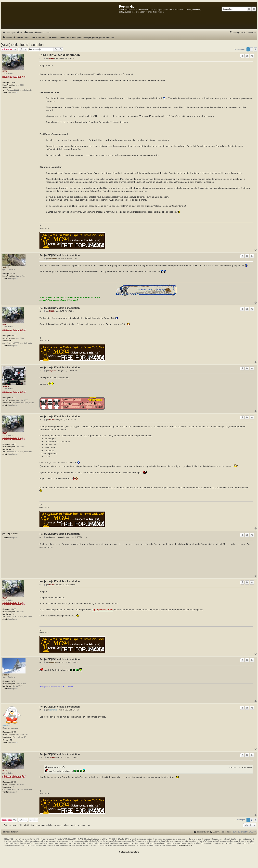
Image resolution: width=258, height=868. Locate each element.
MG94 (5, 71)
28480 (14, 83)
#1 (40, 58)
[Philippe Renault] (186, 845)
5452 (13, 681)
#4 (40, 371)
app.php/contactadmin (102, 610)
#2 (40, 259)
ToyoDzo (6, 386)
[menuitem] (20, 33)
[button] (256, 49)
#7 (40, 585)
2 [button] (252, 49)
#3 (40, 311)
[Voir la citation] (64, 767)
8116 (13, 274)
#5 (40, 420)
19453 (14, 732)
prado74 (6, 675)
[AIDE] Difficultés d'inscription (22, 45)
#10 (41, 757)
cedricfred (6, 726)
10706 (14, 398)
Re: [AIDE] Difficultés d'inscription (60, 255)
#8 (40, 662)
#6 (40, 537)
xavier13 (6, 267)
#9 (40, 710)
